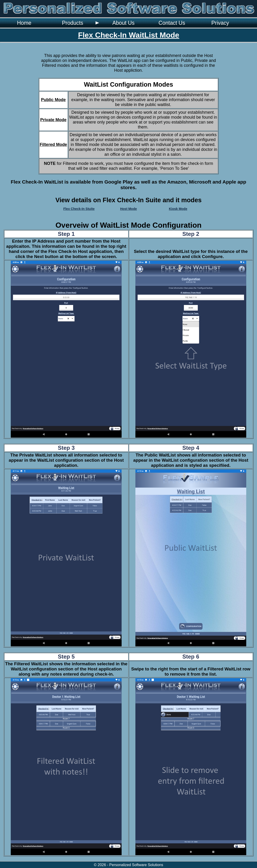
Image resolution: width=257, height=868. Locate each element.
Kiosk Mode (178, 209)
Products (73, 23)
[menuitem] (24, 23)
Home (24, 23)
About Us (123, 23)
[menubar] (122, 23)
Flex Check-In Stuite (79, 209)
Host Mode (129, 209)
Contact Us (172, 23)
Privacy (220, 23)
